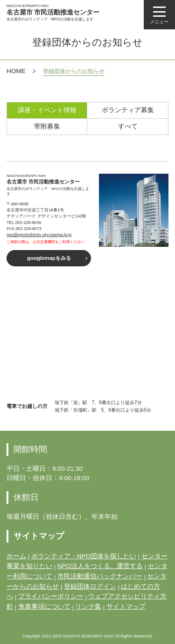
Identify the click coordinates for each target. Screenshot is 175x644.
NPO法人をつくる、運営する (100, 566)
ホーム (16, 556)
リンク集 (88, 607)
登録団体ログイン (90, 586)
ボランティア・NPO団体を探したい (84, 556)
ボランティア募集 (128, 110)
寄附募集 (47, 126)
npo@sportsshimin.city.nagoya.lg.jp (39, 235)
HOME (16, 71)
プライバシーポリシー (51, 596)
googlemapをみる (49, 258)
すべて (128, 126)
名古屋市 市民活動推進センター (53, 13)
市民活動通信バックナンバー (100, 576)
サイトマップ (126, 607)
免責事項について (44, 607)
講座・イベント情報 (47, 110)
